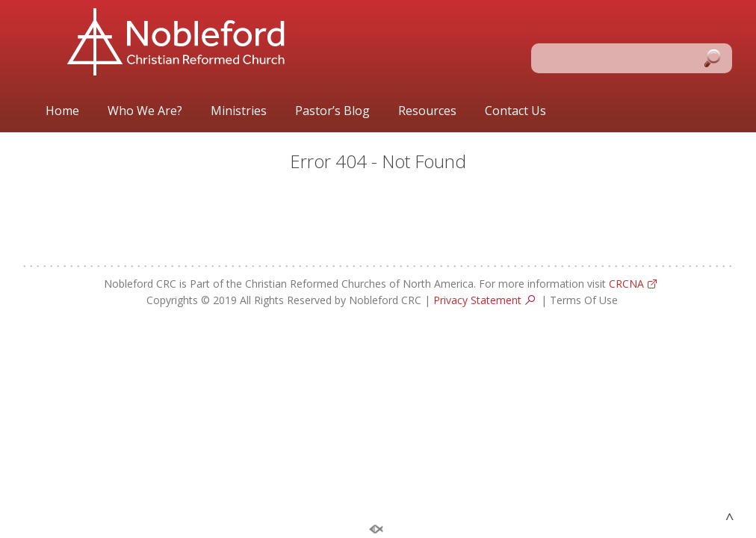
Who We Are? (145, 111)
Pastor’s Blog (332, 111)
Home (62, 111)
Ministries (239, 111)
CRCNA (626, 284)
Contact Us (515, 111)
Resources (427, 111)
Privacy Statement (477, 300)
